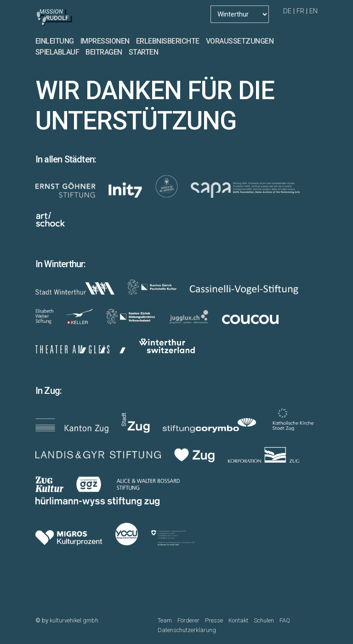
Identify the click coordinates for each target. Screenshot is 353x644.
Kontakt (238, 620)
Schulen (264, 620)
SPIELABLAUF (57, 52)
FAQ (285, 620)
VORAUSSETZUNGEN (240, 41)
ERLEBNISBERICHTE (168, 41)
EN (313, 11)
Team (165, 620)
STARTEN (144, 52)
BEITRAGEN (104, 52)
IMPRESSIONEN (105, 41)
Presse (214, 620)
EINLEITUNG (55, 41)
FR (300, 11)
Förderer (188, 620)
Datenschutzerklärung (187, 630)
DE (287, 11)
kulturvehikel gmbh (74, 620)
